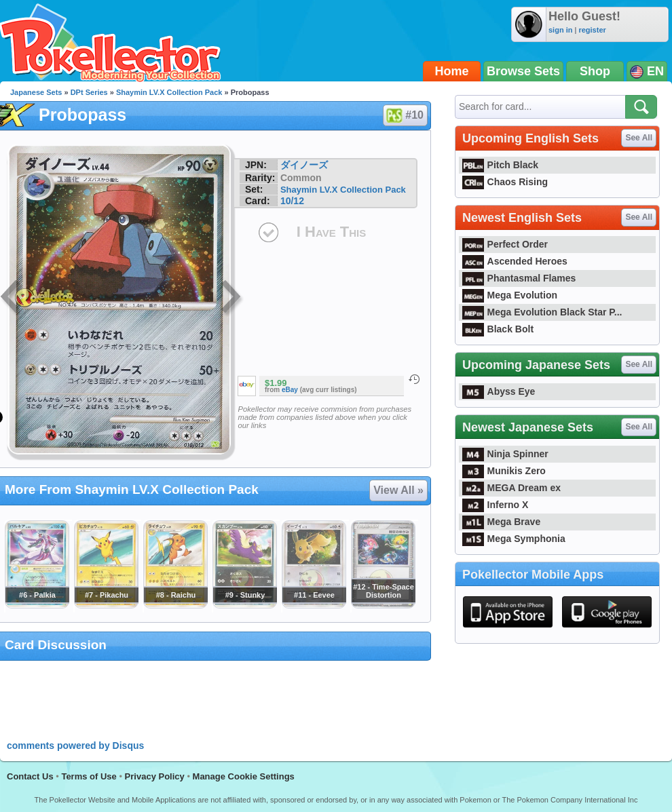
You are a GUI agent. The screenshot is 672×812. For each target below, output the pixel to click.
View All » (398, 490)
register (592, 30)
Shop (595, 71)
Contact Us (30, 776)
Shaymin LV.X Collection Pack (169, 92)
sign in (560, 30)
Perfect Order (505, 244)
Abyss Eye (499, 391)
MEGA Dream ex (511, 488)
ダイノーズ (304, 165)
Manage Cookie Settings (244, 776)
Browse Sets (523, 71)
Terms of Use (89, 776)
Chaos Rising (505, 182)
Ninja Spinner (505, 454)
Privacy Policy (155, 776)
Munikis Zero (504, 471)
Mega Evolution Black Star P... (542, 312)
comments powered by (75, 746)
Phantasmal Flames (519, 278)
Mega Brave (501, 522)
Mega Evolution (510, 295)
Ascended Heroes (515, 261)
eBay (290, 390)
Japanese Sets (36, 92)
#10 (405, 115)
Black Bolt (498, 329)
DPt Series (89, 92)
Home (452, 71)
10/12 (292, 201)
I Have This (331, 232)
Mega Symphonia (514, 539)
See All (639, 138)
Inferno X (495, 505)
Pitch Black (500, 165)
